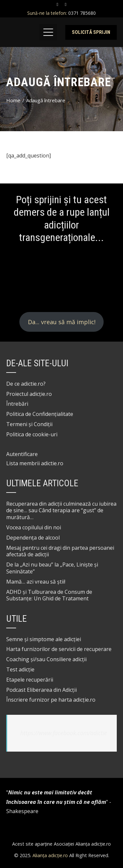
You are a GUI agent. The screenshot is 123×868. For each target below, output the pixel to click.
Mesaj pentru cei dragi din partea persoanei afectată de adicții (60, 551)
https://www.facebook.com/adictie (64, 733)
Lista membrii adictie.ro (35, 463)
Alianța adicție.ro (50, 855)
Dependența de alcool (33, 538)
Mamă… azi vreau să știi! (36, 582)
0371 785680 (81, 13)
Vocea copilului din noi (34, 527)
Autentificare (22, 454)
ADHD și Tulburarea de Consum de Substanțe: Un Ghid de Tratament (49, 595)
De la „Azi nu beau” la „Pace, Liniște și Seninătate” (52, 568)
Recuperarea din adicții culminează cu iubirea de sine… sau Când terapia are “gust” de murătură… (61, 511)
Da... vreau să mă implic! (62, 322)
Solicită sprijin (91, 32)
